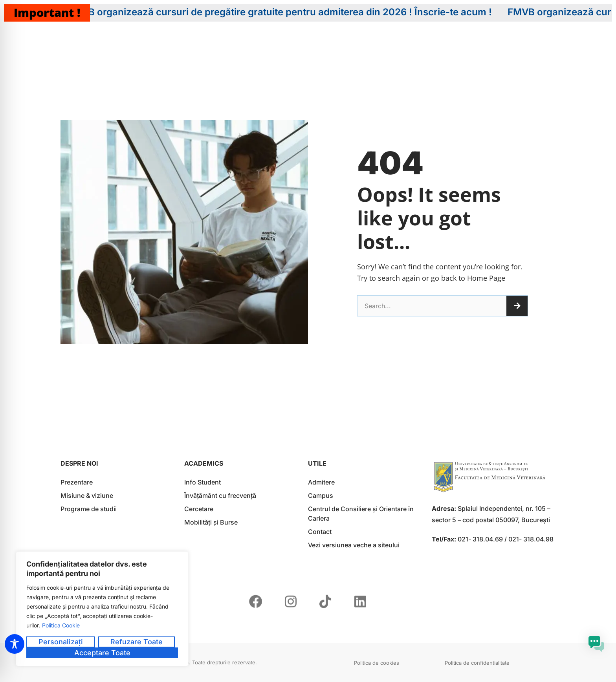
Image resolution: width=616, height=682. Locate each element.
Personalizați (61, 642)
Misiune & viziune (87, 496)
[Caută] (517, 306)
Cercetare (199, 509)
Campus (321, 496)
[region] (102, 609)
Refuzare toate (137, 642)
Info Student (203, 482)
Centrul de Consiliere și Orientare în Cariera (361, 514)
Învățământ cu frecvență (220, 496)
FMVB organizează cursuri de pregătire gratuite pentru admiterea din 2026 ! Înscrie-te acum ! (288, 12)
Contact (320, 532)
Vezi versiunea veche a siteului (354, 545)
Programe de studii (89, 509)
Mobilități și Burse (211, 522)
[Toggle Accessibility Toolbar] (15, 644)
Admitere (321, 482)
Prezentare (77, 482)
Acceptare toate (102, 653)
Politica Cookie (61, 625)
